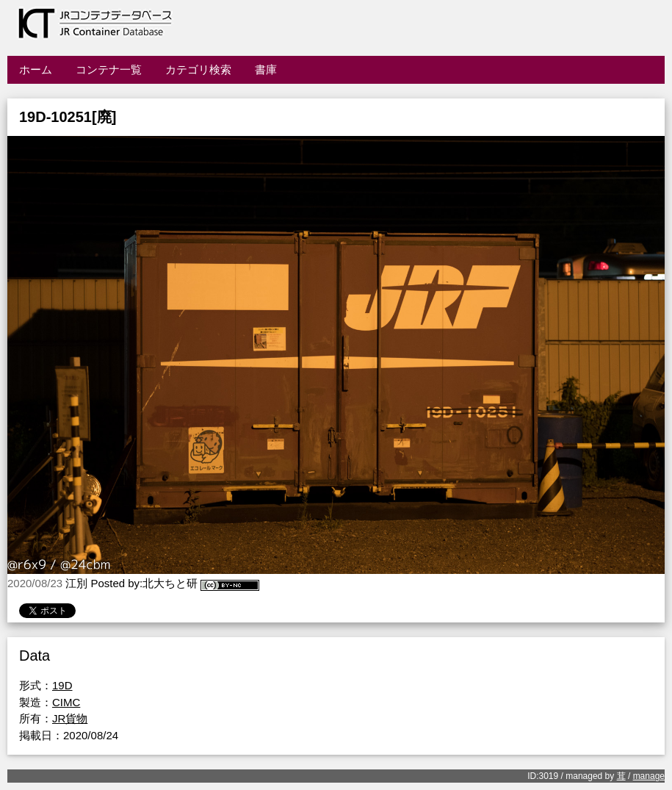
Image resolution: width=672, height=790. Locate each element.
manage (649, 776)
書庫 (266, 69)
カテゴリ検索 (198, 69)
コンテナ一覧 (109, 69)
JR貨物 (70, 718)
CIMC (66, 702)
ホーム (36, 69)
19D (62, 685)
